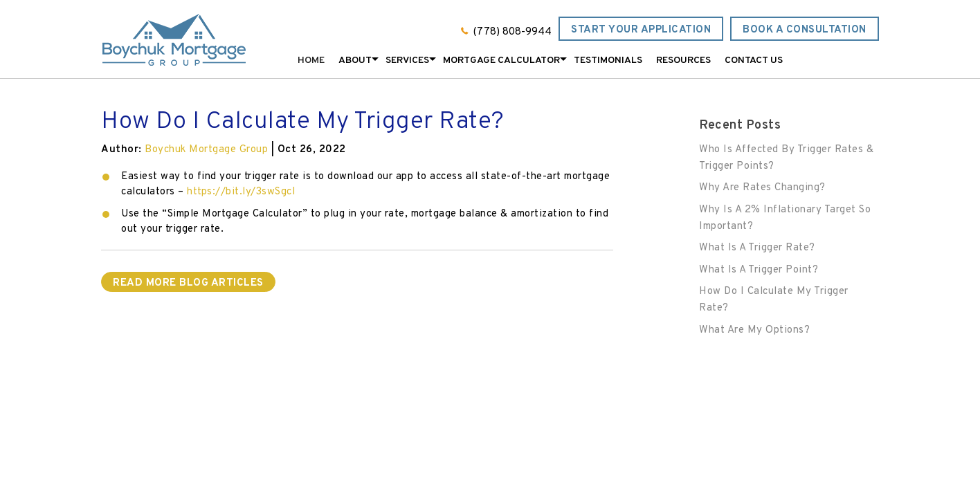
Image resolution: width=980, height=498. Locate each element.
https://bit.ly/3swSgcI (241, 192)
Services (407, 61)
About (355, 61)
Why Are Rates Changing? (762, 188)
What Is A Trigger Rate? (757, 248)
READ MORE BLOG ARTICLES (188, 283)
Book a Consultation (805, 30)
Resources (683, 61)
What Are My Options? (754, 330)
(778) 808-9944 (512, 32)
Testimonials (608, 61)
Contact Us (754, 61)
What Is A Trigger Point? (759, 270)
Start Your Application (641, 30)
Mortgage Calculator (501, 61)
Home (311, 61)
